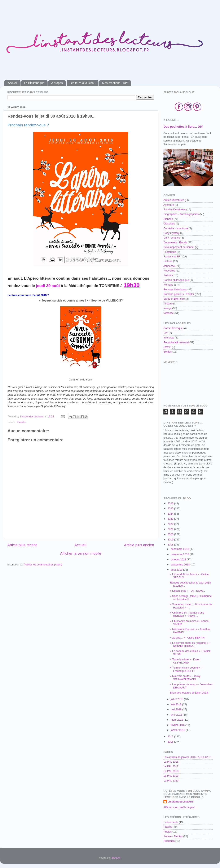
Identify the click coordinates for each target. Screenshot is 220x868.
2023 (171, 519)
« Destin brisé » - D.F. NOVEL (187, 591)
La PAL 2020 (171, 781)
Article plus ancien (139, 545)
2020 (171, 534)
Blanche (168, 219)
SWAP (167, 347)
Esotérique (170, 252)
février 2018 (178, 725)
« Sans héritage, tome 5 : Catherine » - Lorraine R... (191, 598)
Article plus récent (22, 545)
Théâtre (168, 304)
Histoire (168, 261)
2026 (171, 503)
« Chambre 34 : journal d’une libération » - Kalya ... (187, 614)
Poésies (168, 275)
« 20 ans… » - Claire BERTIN (187, 638)
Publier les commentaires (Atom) (43, 565)
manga (168, 308)
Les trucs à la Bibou (82, 83)
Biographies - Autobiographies (181, 214)
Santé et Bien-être (174, 299)
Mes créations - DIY (115, 83)
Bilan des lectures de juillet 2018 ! (190, 693)
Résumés (169, 841)
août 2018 (177, 570)
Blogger (116, 858)
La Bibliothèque (34, 83)
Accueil (13, 83)
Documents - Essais (175, 243)
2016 (171, 742)
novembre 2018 (180, 554)
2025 (171, 509)
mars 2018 (177, 720)
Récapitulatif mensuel (176, 342)
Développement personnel (179, 247)
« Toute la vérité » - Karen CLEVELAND (185, 661)
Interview (169, 338)
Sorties (168, 352)
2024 (171, 514)
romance (169, 313)
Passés (21, 422)
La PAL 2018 (171, 771)
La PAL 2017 (171, 766)
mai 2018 (177, 709)
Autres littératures (174, 200)
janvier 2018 (178, 730)
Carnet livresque (173, 328)
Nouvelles (169, 271)
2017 (171, 737)
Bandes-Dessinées (175, 210)
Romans (168, 285)
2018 (171, 545)
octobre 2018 (179, 560)
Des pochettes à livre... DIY (183, 127)
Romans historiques (175, 290)
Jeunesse (169, 266)
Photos (168, 832)
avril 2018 (177, 715)
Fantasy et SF (172, 257)
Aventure (169, 205)
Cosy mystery (171, 233)
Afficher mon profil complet (179, 807)
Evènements (171, 822)
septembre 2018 (181, 565)
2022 (171, 524)
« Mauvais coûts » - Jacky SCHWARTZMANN (185, 678)
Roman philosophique (176, 280)
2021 (171, 529)
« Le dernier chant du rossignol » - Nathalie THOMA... (190, 644)
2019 (171, 540)
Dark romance (172, 238)
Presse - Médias (173, 836)
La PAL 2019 (171, 776)
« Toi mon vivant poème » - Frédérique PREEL (186, 669)
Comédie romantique (176, 228)
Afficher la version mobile (81, 553)
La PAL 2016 (171, 762)
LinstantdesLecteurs (181, 802)
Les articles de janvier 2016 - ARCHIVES (187, 757)
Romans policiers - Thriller (179, 294)
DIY (166, 333)
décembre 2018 (180, 549)
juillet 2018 (177, 699)
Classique (169, 224)
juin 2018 (177, 704)
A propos (57, 83)
